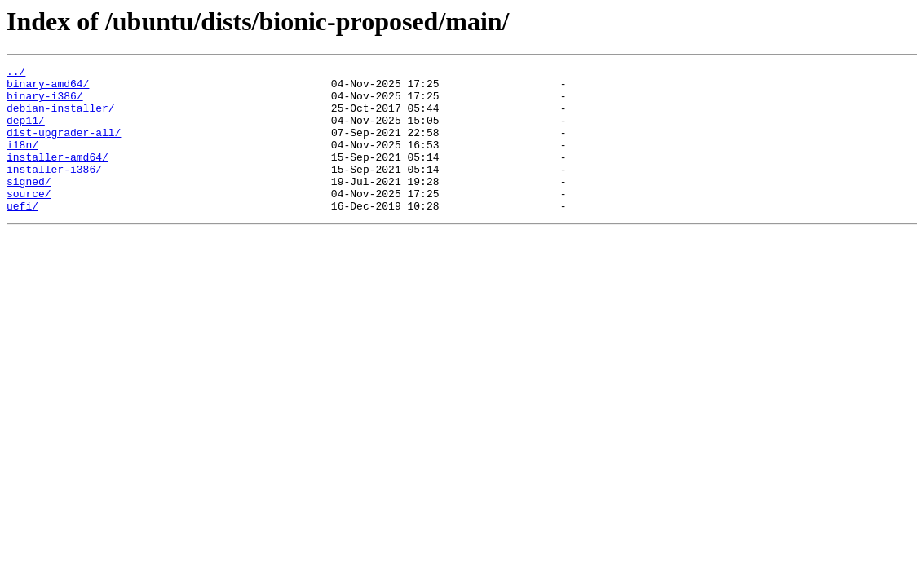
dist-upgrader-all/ (64, 147)
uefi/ (22, 235)
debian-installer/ (61, 117)
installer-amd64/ (57, 176)
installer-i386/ (54, 191)
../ (16, 73)
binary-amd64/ (48, 88)
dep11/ (26, 132)
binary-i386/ (45, 103)
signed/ (29, 205)
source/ (29, 220)
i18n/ (22, 161)
